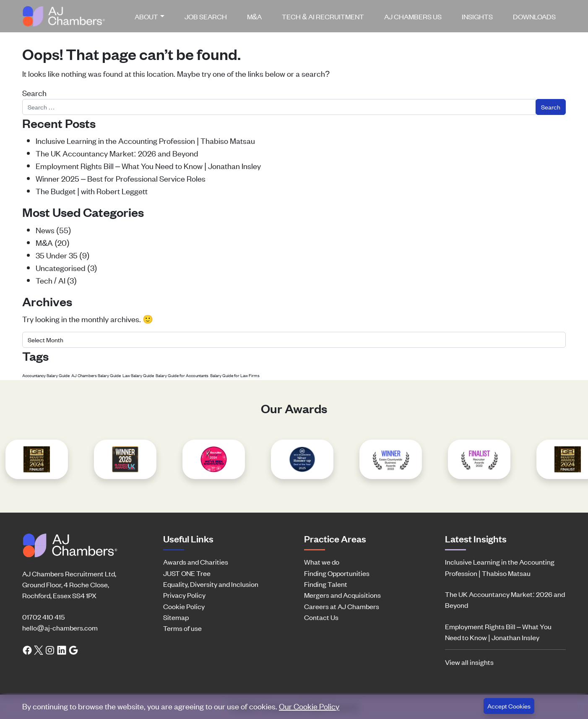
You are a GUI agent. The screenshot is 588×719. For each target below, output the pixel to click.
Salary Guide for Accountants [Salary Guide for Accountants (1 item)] (182, 375)
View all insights (469, 662)
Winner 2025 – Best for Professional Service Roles (121, 178)
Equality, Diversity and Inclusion (211, 584)
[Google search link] (73, 649)
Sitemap (176, 617)
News (45, 230)
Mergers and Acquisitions (342, 595)
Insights (477, 16)
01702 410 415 (43, 617)
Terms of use (182, 628)
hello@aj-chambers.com (60, 628)
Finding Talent (326, 584)
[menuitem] (153, 16)
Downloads (534, 16)
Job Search (206, 16)
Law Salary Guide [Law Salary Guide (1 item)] (138, 375)
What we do (322, 562)
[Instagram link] (50, 649)
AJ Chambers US (413, 16)
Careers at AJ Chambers (342, 606)
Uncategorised (61, 267)
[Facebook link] (27, 649)
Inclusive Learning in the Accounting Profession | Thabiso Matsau (145, 140)
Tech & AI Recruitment (323, 16)
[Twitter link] (39, 649)
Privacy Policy (184, 595)
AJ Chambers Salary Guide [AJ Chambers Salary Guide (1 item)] (96, 375)
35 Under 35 (57, 255)
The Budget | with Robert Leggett (92, 191)
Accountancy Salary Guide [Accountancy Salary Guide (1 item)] (46, 375)
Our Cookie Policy (309, 706)
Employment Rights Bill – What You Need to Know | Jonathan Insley (148, 165)
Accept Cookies (509, 706)
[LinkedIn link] (62, 649)
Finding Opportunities (337, 573)
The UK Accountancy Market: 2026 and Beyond (117, 153)
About (146, 16)
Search (34, 92)
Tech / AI (51, 280)
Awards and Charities (196, 562)
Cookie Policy (184, 606)
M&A (255, 16)
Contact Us (321, 617)
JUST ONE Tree (187, 573)
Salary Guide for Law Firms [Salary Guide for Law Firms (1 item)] (235, 375)
